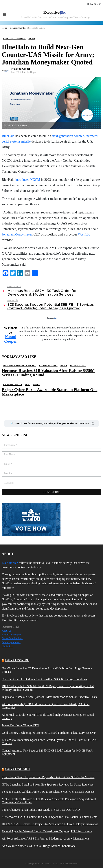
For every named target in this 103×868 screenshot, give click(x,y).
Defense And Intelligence (20, 365)
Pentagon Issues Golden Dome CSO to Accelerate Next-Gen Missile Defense (48, 792)
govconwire (17, 660)
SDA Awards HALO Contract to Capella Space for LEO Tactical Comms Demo (50, 817)
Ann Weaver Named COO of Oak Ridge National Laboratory (39, 846)
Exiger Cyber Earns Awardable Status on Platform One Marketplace (50, 392)
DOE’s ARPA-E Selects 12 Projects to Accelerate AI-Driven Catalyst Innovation (50, 824)
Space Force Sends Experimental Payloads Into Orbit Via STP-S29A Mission (48, 777)
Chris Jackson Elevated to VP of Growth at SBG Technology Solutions (44, 679)
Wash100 (84, 234)
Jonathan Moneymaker (17, 234)
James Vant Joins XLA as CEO (20, 725)
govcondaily (18, 769)
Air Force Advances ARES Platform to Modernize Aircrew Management (45, 839)
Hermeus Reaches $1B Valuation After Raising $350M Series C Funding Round (48, 373)
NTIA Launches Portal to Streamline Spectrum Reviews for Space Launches (48, 785)
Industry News (48, 365)
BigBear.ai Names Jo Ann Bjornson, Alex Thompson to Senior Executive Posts (49, 697)
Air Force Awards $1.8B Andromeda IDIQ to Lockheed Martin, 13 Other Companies (46, 706)
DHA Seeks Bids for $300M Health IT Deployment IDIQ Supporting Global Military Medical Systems (48, 688)
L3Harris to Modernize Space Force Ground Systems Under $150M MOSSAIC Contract (50, 742)
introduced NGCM (28, 180)
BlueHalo (8, 136)
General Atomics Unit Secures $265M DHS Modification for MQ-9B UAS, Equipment (47, 752)
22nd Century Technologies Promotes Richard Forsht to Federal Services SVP (49, 733)
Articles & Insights (12, 635)
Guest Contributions (12, 638)
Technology (78, 365)
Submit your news (11, 642)
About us (7, 631)
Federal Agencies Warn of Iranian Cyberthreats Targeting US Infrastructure (47, 831)
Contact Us (8, 646)
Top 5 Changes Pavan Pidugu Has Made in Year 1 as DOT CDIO (41, 810)
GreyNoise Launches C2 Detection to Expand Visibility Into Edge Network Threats (47, 670)
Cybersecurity (13, 384)
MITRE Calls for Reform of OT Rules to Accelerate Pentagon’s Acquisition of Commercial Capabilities (49, 801)
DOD (28, 384)
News (64, 365)
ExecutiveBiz (10, 563)
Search (93, 424)
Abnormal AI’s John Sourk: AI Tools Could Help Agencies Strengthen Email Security (48, 716)
